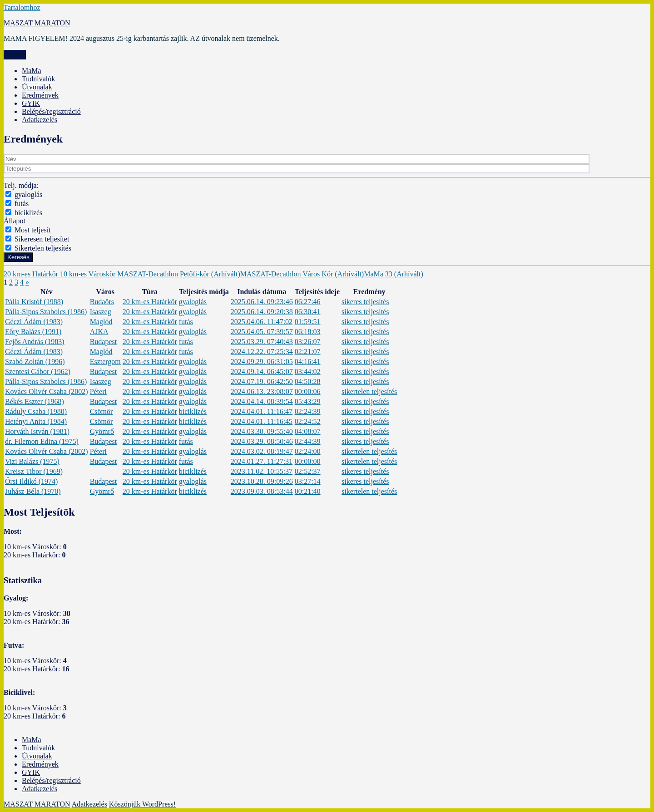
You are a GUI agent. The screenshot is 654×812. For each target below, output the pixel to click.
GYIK (31, 103)
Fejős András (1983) (35, 342)
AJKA (99, 332)
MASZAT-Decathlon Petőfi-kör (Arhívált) (178, 274)
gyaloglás (28, 194)
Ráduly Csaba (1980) (36, 411)
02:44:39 (308, 441)
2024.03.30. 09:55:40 (262, 431)
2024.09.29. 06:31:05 (262, 362)
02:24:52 (308, 421)
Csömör (102, 411)
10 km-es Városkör (89, 274)
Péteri (98, 391)
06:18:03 (308, 332)
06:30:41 (308, 312)
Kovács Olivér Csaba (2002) (47, 391)
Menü (15, 55)
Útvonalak (37, 87)
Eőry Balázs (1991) (33, 332)
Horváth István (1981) (37, 431)
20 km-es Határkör (32, 274)
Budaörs (102, 302)
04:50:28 (308, 381)
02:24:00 (308, 451)
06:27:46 (308, 302)
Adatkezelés (40, 120)
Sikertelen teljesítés (43, 248)
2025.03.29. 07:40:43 (262, 342)
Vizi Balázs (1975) (32, 461)
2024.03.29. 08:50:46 (262, 441)
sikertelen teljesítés (369, 391)
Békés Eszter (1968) (35, 401)
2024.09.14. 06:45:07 (262, 372)
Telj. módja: (21, 185)
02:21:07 (308, 352)
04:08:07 (308, 431)
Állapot (15, 221)
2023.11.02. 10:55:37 (262, 471)
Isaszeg (101, 312)
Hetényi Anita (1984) (36, 421)
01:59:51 (308, 322)
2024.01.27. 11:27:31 (262, 461)
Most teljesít (33, 230)
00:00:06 (308, 391)
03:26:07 (308, 342)
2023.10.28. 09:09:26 (262, 481)
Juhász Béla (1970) (33, 491)
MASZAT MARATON (37, 23)
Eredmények (40, 95)
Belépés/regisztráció (51, 111)
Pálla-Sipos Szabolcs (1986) (46, 312)
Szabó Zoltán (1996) (35, 362)
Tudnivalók (38, 79)
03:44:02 (308, 372)
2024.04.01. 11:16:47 (262, 411)
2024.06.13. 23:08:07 (262, 391)
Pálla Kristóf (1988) (34, 302)
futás (22, 204)
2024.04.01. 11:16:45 (262, 421)
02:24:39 (308, 411)
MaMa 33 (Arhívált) (394, 274)
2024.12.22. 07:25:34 (262, 352)
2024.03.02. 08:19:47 (262, 451)
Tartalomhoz (22, 7)
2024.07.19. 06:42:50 (262, 381)
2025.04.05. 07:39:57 (262, 332)
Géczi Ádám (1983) (34, 322)
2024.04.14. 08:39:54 (262, 401)
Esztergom (105, 362)
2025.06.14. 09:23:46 (262, 302)
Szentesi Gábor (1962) (38, 372)
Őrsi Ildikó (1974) (31, 481)
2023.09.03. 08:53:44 (262, 491)
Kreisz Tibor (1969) (34, 471)
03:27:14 (308, 481)
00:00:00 (308, 461)
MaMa (32, 71)
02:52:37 (308, 471)
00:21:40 (308, 491)
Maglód (101, 322)
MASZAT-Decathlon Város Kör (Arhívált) (302, 274)
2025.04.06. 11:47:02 (262, 322)
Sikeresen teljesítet (42, 239)
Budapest (104, 342)
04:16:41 (308, 362)
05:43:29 (308, 401)
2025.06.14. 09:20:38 (262, 312)
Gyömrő (102, 431)
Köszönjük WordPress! (142, 804)
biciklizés (28, 213)
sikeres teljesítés (365, 302)
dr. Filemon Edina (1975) (42, 441)
